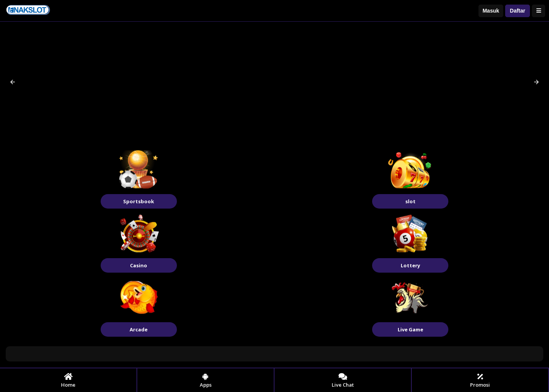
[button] (13, 82)
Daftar (517, 11)
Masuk (491, 11)
